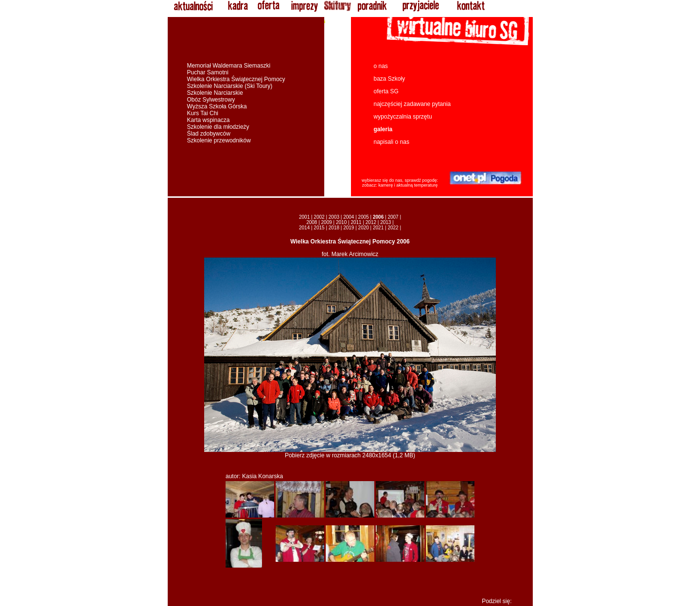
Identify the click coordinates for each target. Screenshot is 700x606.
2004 (349, 217)
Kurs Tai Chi (203, 113)
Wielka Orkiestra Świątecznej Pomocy (236, 79)
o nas (381, 66)
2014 (304, 228)
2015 (319, 228)
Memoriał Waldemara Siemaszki (229, 66)
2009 (327, 222)
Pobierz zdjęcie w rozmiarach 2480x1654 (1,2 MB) (350, 453)
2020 (364, 228)
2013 (385, 222)
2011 (356, 222)
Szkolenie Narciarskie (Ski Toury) (230, 86)
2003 (334, 217)
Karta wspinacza (209, 120)
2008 (312, 222)
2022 (393, 228)
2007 (393, 217)
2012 (371, 222)
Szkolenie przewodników (219, 140)
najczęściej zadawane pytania (412, 104)
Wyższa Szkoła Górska (217, 106)
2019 (349, 228)
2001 (304, 217)
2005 (364, 217)
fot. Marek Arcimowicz (350, 254)
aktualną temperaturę (417, 185)
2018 (334, 228)
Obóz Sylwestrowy (211, 100)
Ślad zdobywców (209, 134)
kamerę (385, 185)
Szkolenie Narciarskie (215, 93)
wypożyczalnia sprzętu (403, 117)
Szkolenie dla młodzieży (218, 127)
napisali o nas (392, 142)
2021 (378, 228)
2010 (341, 222)
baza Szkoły (390, 79)
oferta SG (386, 91)
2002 (319, 217)
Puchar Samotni (208, 72)
